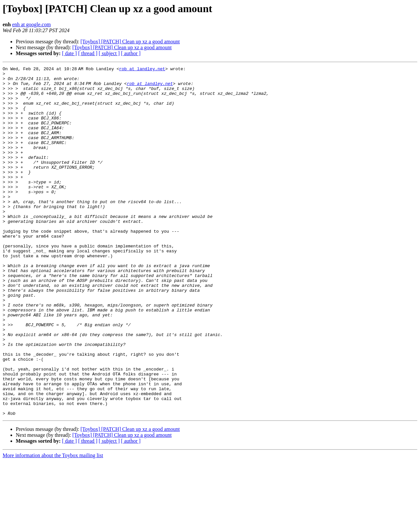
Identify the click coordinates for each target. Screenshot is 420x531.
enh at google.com (31, 24)
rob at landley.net (143, 70)
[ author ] (131, 53)
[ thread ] (88, 53)
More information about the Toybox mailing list (53, 525)
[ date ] (69, 53)
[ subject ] (109, 53)
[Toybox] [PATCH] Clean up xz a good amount (130, 42)
